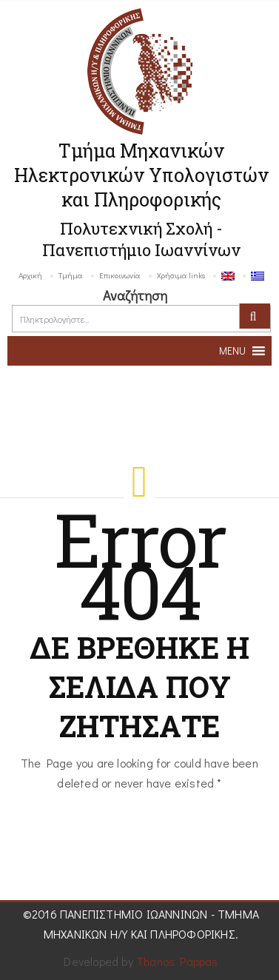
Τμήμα (71, 275)
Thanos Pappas (177, 961)
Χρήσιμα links (181, 275)
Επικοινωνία (120, 275)
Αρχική (30, 275)
